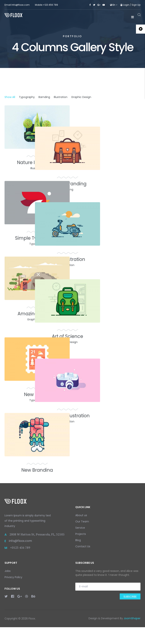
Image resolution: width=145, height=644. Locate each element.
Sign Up (136, 5)
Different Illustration (108, 394)
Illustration (61, 97)
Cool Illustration (108, 240)
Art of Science (108, 317)
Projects (81, 551)
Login (125, 5)
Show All (10, 97)
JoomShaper (132, 635)
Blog (78, 557)
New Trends (37, 394)
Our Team (82, 538)
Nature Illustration (37, 162)
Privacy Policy (13, 594)
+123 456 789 (50, 5)
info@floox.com (20, 558)
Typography (27, 97)
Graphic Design (81, 97)
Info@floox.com (21, 5)
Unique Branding (108, 162)
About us (81, 532)
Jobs (8, 588)
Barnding (44, 97)
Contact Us (83, 563)
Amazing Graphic (37, 317)
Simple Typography (37, 240)
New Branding (37, 471)
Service (80, 545)
